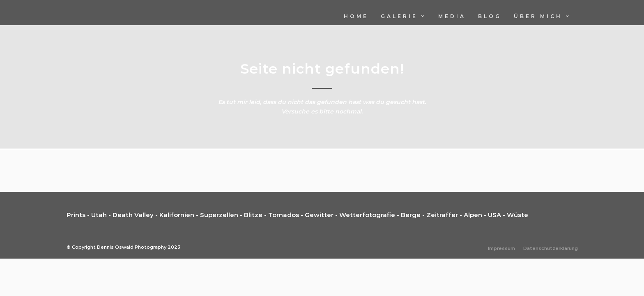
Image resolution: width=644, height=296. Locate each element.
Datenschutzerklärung (551, 249)
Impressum (501, 249)
